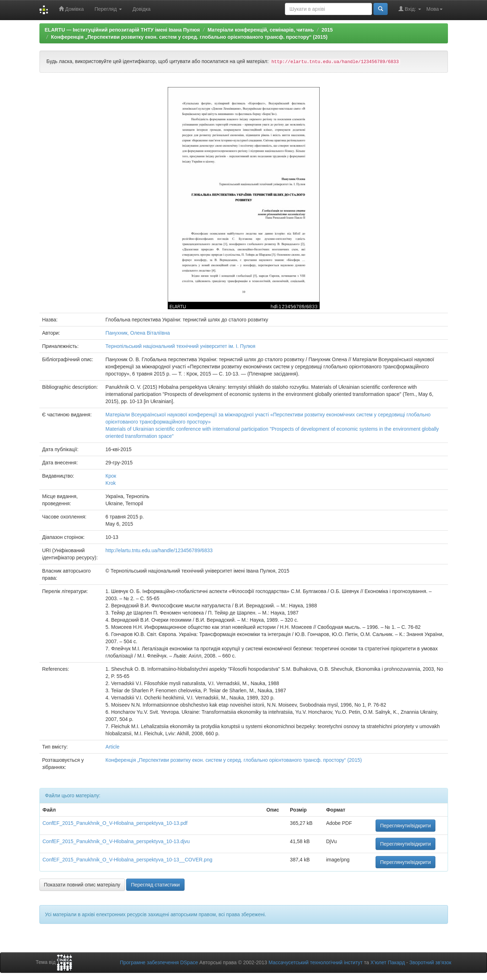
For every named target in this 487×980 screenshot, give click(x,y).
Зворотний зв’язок (430, 962)
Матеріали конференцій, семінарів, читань (261, 30)
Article (112, 747)
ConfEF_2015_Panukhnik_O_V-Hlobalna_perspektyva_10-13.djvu (116, 841)
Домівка (71, 9)
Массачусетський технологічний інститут (316, 962)
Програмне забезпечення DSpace (159, 962)
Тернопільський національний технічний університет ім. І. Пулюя (180, 346)
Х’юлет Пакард (388, 962)
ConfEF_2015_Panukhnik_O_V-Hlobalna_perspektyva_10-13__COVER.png (128, 860)
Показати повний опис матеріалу (82, 885)
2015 (327, 30)
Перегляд (108, 9)
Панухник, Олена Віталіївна (138, 333)
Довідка (142, 9)
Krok (111, 483)
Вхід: (410, 9)
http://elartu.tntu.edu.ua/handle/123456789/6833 (159, 550)
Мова (435, 9)
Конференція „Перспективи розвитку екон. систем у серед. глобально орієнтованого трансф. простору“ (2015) (189, 37)
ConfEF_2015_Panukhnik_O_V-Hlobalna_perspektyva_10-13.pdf (115, 823)
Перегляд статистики (155, 885)
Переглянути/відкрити (406, 826)
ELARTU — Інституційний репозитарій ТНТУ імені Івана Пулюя (122, 30)
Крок (111, 476)
